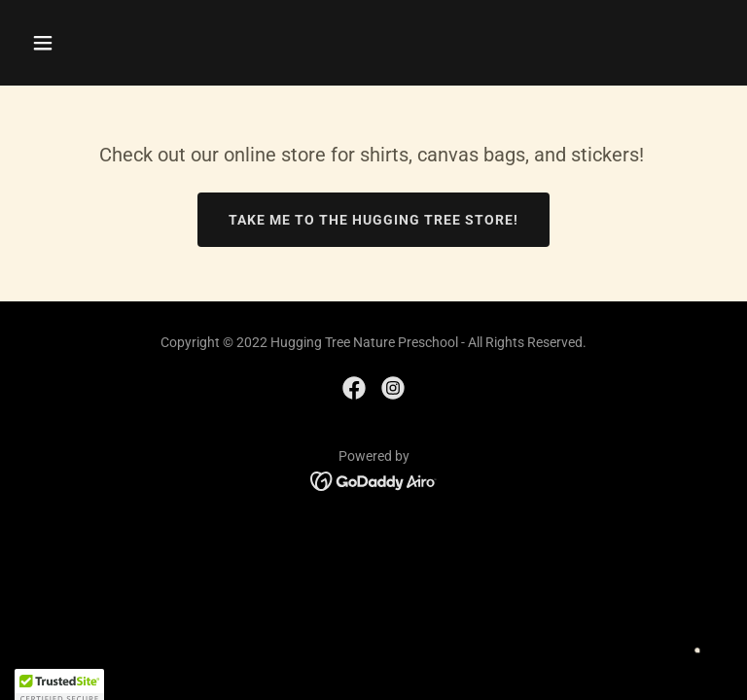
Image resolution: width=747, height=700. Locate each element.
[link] (354, 388)
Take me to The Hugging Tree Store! (373, 220)
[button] (104, 43)
